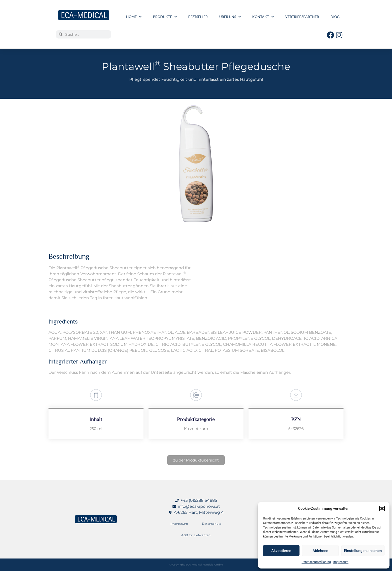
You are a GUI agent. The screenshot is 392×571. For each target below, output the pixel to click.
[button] (382, 508)
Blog (335, 17)
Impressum (341, 562)
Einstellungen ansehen (363, 551)
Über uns (230, 17)
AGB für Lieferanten (196, 535)
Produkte (165, 17)
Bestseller (198, 17)
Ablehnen (320, 551)
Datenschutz (212, 524)
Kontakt (263, 17)
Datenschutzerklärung (316, 562)
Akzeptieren (281, 551)
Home (134, 17)
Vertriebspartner (302, 17)
